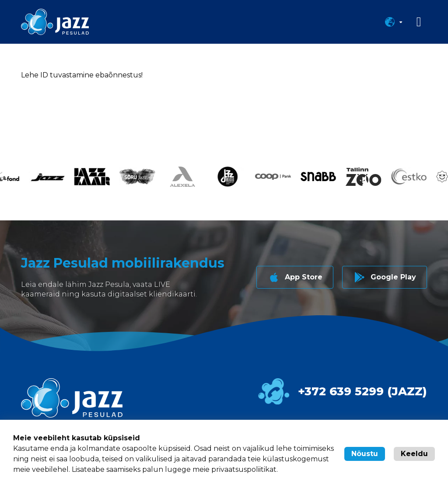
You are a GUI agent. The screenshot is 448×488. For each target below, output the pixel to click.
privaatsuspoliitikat (244, 469)
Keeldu (414, 454)
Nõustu (365, 454)
